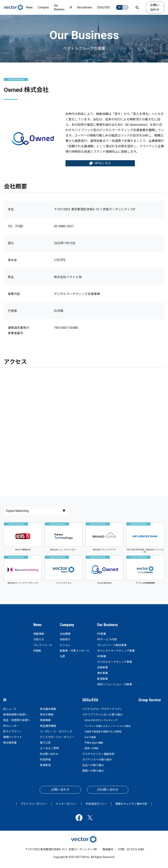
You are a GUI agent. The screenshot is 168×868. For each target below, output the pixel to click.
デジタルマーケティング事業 (115, 662)
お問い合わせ (155, 7)
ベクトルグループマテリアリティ (102, 709)
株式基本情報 (48, 709)
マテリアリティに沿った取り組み (102, 715)
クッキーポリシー (66, 804)
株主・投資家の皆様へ (17, 720)
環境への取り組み (93, 771)
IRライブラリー (13, 731)
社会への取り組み (93, 765)
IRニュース (10, 709)
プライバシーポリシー (34, 804)
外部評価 (45, 760)
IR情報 (37, 651)
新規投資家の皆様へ (15, 715)
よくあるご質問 (49, 748)
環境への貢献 (92, 748)
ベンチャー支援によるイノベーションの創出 (108, 726)
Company (67, 625)
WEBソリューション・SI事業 (115, 684)
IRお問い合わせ (49, 754)
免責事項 (45, 765)
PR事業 (102, 634)
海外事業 (102, 673)
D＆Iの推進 (90, 737)
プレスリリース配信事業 (112, 645)
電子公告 (45, 743)
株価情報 (45, 720)
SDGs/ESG (90, 700)
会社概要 (65, 634)
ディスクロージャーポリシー (57, 737)
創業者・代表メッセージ (75, 651)
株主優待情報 (48, 726)
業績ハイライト (13, 737)
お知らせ (39, 639)
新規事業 (102, 679)
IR (5, 700)
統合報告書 (10, 743)
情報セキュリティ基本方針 (131, 804)
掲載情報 (39, 634)
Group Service (150, 700)
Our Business (107, 625)
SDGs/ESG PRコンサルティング (101, 720)
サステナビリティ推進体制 (98, 754)
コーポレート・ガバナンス (56, 731)
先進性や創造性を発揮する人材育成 (103, 732)
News (37, 625)
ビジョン (65, 645)
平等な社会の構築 (94, 743)
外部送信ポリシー (96, 804)
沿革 (62, 656)
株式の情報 (47, 715)
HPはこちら (100, 163)
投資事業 (102, 667)
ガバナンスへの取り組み (97, 760)
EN (125, 7)
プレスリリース (43, 645)
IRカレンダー (11, 726)
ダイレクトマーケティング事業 (116, 651)
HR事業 (102, 656)
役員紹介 (65, 639)
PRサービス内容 (107, 639)
